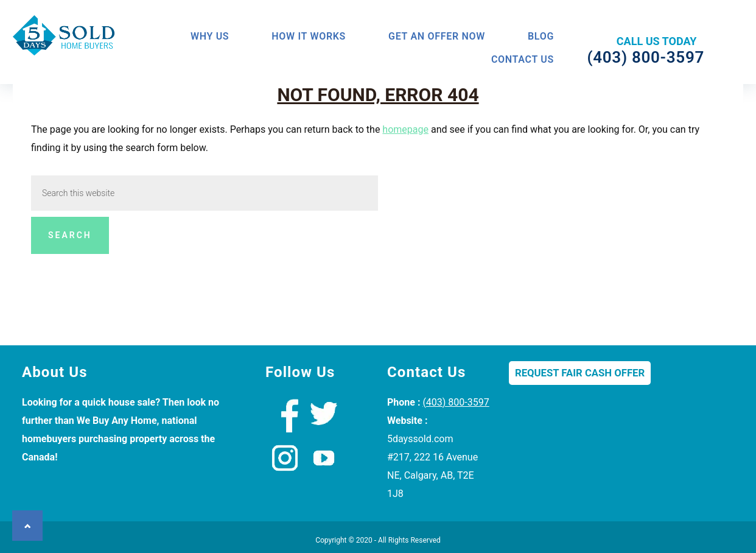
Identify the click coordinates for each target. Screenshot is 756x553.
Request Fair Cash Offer (580, 373)
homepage (405, 129)
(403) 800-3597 (456, 402)
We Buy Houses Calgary (65, 39)
